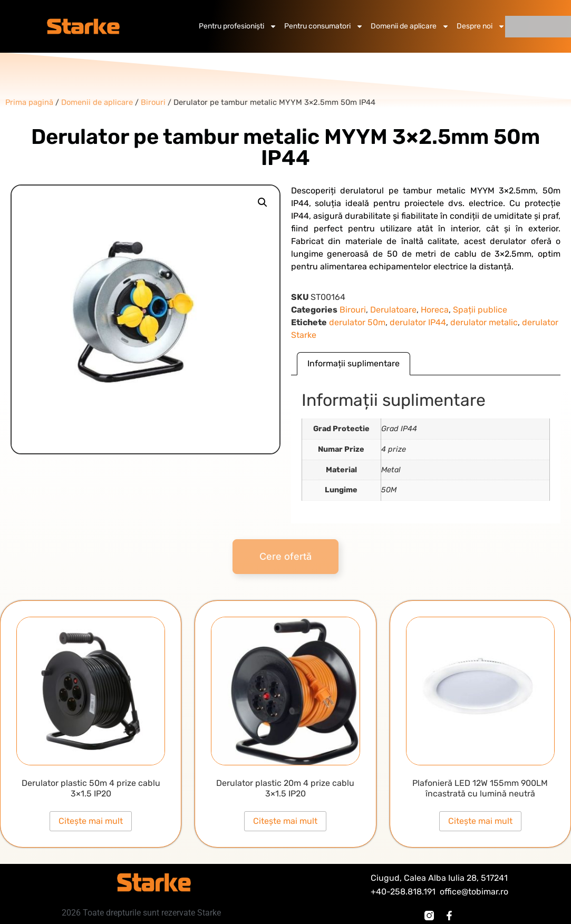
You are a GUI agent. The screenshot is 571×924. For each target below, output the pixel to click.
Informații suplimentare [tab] (354, 363)
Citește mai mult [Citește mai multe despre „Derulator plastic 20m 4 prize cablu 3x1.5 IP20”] (285, 821)
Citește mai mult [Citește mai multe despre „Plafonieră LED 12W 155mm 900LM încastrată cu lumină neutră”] (480, 821)
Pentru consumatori (324, 26)
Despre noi (481, 26)
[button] (263, 202)
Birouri (353, 310)
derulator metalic (484, 322)
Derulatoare (393, 310)
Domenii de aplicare (410, 26)
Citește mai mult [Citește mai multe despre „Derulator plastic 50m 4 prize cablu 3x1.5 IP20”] (91, 821)
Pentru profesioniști (238, 26)
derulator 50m (357, 322)
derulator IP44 (418, 322)
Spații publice (480, 310)
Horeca (435, 310)
